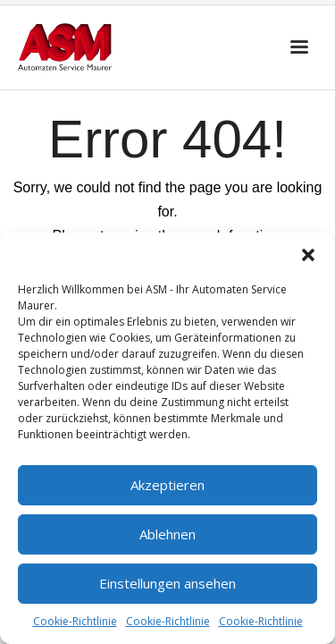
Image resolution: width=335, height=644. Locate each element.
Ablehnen (167, 534)
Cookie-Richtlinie (75, 621)
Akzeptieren (167, 485)
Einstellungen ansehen (167, 583)
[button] (308, 255)
